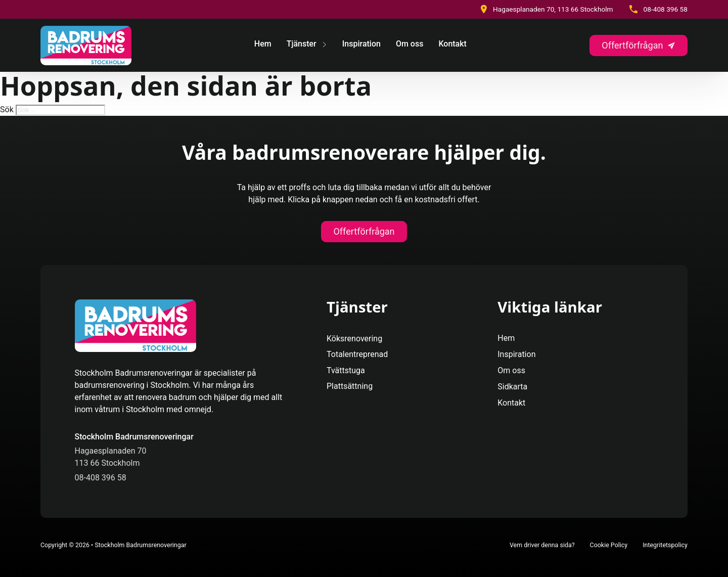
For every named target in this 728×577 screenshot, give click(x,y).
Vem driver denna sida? (542, 545)
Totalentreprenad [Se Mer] (357, 354)
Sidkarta (512, 387)
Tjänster (302, 44)
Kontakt (452, 44)
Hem (263, 44)
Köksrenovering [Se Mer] (354, 339)
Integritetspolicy (665, 545)
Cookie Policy (609, 545)
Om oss (409, 44)
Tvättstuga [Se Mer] (346, 370)
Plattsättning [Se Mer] (350, 386)
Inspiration (361, 44)
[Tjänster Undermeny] (324, 46)
